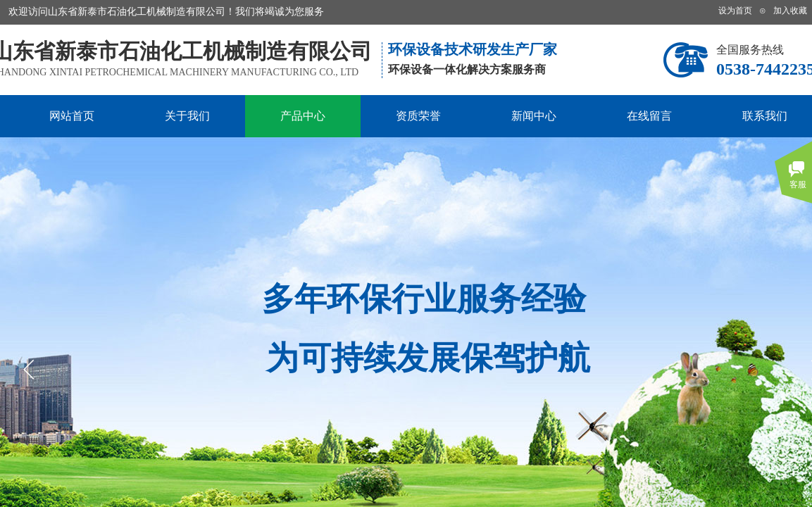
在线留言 (649, 116)
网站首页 (72, 116)
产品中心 (303, 116)
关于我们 (187, 116)
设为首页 (735, 11)
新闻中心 (534, 116)
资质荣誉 (418, 116)
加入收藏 (790, 11)
